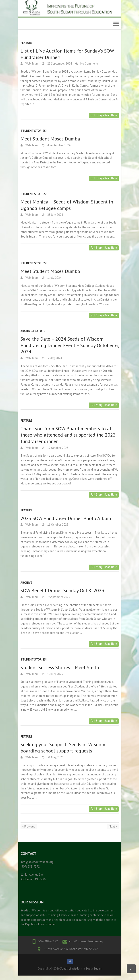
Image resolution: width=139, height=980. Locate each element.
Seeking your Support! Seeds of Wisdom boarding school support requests (63, 748)
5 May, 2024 (54, 358)
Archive (26, 331)
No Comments (89, 64)
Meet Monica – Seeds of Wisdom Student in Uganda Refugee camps (67, 205)
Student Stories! (34, 131)
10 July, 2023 (55, 674)
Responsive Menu (116, 24)
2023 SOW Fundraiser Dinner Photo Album (66, 518)
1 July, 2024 (54, 278)
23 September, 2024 (59, 64)
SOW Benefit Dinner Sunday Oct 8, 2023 (62, 590)
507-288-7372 (48, 941)
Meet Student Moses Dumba (50, 139)
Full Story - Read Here (104, 115)
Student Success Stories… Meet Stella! (61, 667)
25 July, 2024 (55, 215)
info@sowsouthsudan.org (86, 941)
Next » (113, 826)
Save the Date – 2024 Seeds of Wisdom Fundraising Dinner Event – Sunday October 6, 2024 (70, 345)
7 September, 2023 (58, 597)
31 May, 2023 (55, 757)
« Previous (29, 826)
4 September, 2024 (58, 145)
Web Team (32, 64)
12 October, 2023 (57, 448)
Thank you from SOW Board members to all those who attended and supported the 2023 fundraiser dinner (68, 435)
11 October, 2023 (57, 525)
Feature (26, 43)
